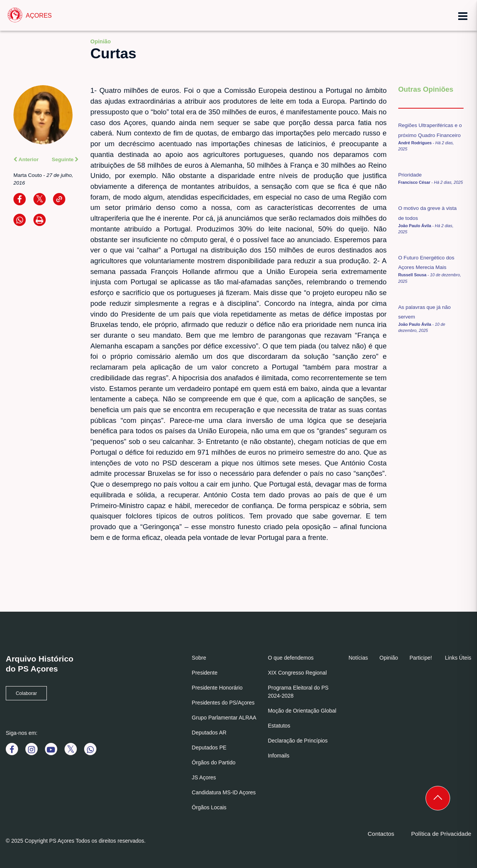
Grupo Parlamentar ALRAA (224, 718)
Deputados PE (209, 748)
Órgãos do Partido (214, 762)
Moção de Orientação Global (302, 711)
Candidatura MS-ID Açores (224, 792)
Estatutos (279, 726)
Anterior (26, 159)
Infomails (278, 756)
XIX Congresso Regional (297, 673)
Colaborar (26, 693)
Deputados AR (209, 733)
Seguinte (65, 159)
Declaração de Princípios (298, 741)
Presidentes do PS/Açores (223, 703)
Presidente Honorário (217, 688)
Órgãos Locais (209, 807)
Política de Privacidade (441, 834)
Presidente (205, 673)
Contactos (381, 834)
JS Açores (204, 777)
